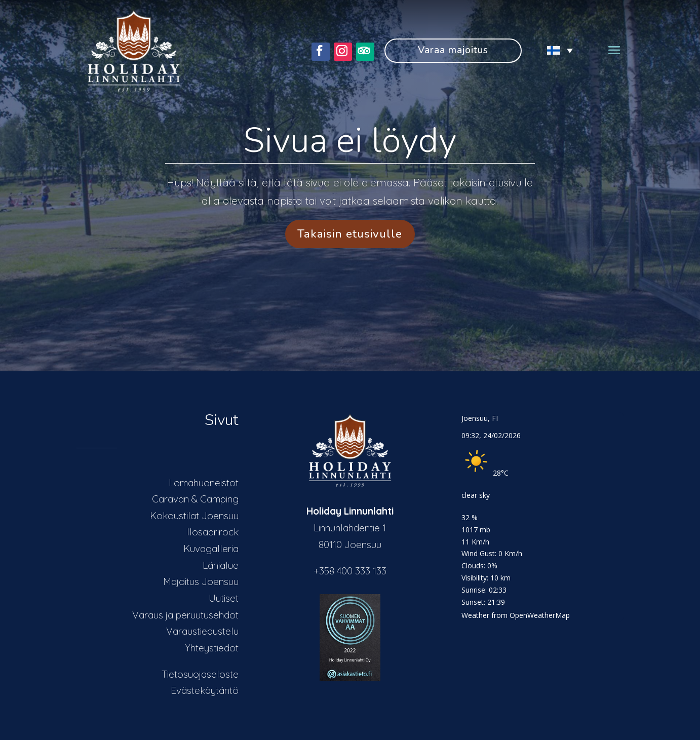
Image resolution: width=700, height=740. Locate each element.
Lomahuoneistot (204, 483)
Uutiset (224, 598)
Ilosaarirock (213, 532)
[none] (555, 50)
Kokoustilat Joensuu (194, 516)
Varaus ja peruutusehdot (185, 615)
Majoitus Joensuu (201, 581)
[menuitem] (555, 50)
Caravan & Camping (195, 499)
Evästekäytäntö (205, 690)
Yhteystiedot (212, 648)
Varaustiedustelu (202, 631)
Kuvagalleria (211, 549)
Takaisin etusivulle (350, 234)
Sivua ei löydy (350, 140)
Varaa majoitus (453, 50)
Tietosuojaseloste (200, 674)
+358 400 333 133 (350, 571)
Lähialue (221, 565)
